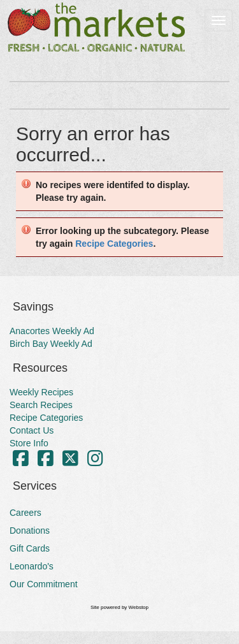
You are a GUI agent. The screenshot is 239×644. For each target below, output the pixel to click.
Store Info (29, 443)
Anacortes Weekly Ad (52, 331)
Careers (25, 513)
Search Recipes (41, 405)
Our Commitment (44, 584)
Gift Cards (30, 548)
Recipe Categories (114, 244)
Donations (30, 531)
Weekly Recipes (41, 392)
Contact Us (32, 430)
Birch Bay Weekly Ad (51, 344)
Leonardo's (32, 566)
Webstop (139, 607)
